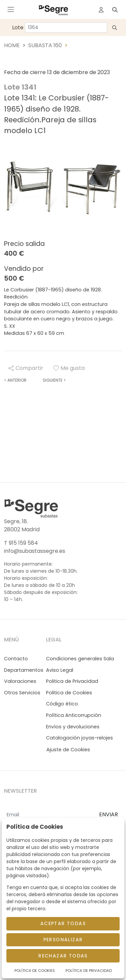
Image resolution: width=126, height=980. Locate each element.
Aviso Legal (60, 670)
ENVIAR (109, 814)
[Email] (49, 815)
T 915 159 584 (21, 543)
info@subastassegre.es (35, 551)
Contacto (16, 659)
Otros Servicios (22, 693)
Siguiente (54, 380)
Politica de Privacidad (72, 681)
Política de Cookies (35, 971)
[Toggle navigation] (11, 9)
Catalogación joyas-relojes (79, 738)
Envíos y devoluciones (73, 727)
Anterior (15, 380)
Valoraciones (20, 681)
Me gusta (69, 368)
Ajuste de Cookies (68, 750)
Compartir (26, 368)
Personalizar (63, 940)
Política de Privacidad (89, 971)
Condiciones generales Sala (80, 659)
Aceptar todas (63, 923)
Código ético (62, 704)
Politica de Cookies (69, 693)
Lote (18, 27)
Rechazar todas (63, 956)
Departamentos (24, 670)
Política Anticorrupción (74, 715)
